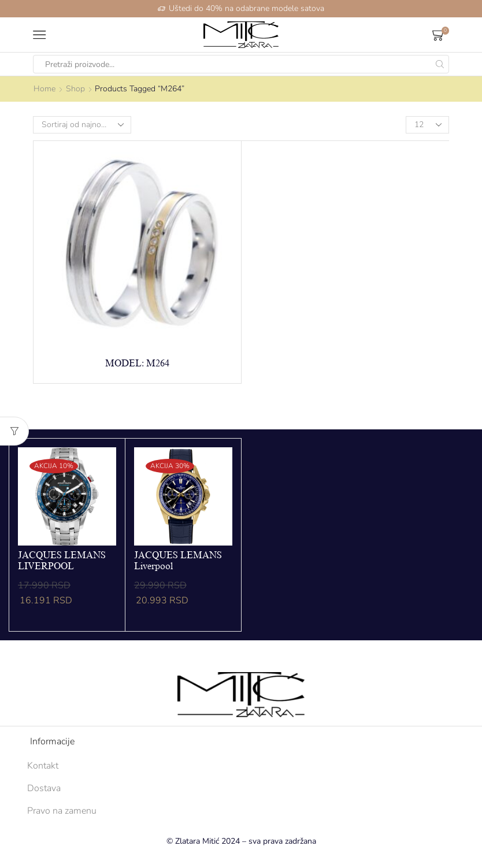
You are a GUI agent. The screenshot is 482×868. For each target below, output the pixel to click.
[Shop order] (82, 125)
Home (45, 89)
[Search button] (440, 64)
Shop (75, 89)
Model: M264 (137, 363)
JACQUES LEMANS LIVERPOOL (62, 561)
